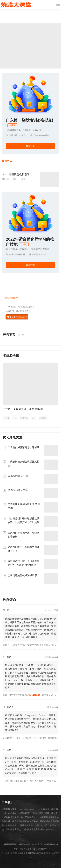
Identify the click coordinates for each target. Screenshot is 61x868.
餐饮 (23, 179)
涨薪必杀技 (11, 355)
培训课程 (43, 418)
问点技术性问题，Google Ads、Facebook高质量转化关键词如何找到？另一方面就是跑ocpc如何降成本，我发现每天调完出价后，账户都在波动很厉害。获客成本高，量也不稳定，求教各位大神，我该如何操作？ (30, 723)
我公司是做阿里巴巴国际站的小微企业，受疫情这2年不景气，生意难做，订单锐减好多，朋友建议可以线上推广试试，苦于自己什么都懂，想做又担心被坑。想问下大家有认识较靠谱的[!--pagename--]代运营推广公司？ (30, 765)
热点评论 (9, 600)
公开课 (7, 418)
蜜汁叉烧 (24, 418)
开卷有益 (10, 335)
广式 (15, 418)
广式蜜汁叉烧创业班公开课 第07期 (23, 409)
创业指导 (6, 179)
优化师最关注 (13, 437)
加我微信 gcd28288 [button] (18, 317)
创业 (34, 418)
